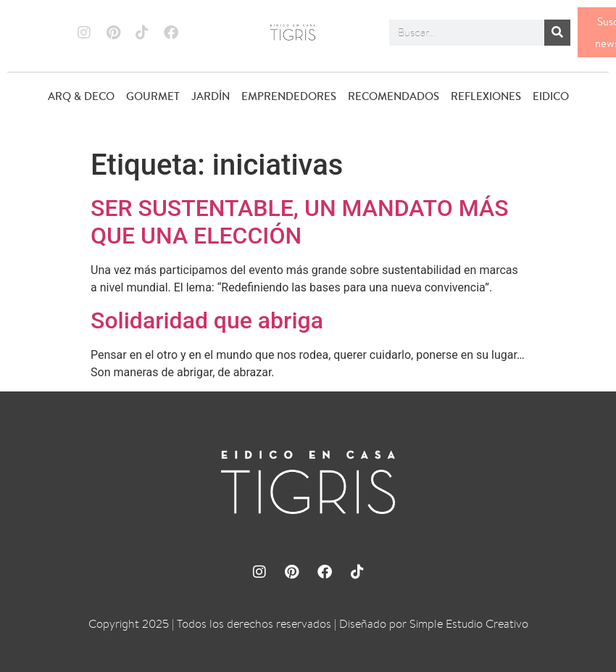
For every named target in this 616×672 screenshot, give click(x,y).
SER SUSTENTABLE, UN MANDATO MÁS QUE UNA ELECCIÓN (300, 222)
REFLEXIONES (486, 96)
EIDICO (551, 96)
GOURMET (153, 96)
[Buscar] (557, 33)
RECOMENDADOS (394, 96)
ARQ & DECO (81, 96)
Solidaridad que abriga (207, 320)
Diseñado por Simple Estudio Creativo (434, 624)
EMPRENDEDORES (289, 96)
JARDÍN (211, 96)
